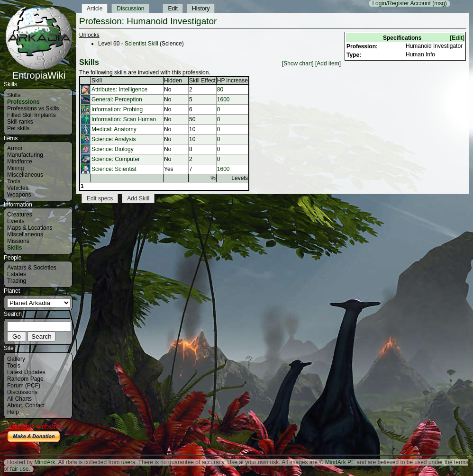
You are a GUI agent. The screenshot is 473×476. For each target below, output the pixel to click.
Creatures (20, 215)
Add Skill (138, 198)
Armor (15, 148)
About (14, 405)
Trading (17, 281)
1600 (223, 99)
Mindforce (20, 162)
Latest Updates (26, 372)
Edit (173, 9)
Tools (14, 181)
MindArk (45, 462)
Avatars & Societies (32, 268)
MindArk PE (340, 462)
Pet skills (18, 128)
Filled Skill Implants (32, 115)
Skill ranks (20, 122)
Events (16, 221)
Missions (18, 241)
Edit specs (100, 198)
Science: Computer (116, 159)
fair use (19, 469)
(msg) (440, 3)
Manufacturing (25, 155)
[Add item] (328, 63)
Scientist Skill (141, 44)
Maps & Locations (30, 228)
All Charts (19, 399)
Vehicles (18, 188)
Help (13, 412)
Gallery (16, 359)
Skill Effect (202, 81)
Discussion (130, 9)
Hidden (173, 81)
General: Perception (117, 99)
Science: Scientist (114, 169)
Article (95, 9)
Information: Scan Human (124, 119)
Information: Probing (117, 109)
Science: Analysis (114, 139)
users (128, 462)
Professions (23, 102)
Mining (15, 168)
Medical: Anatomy (114, 129)
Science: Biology (113, 149)
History (201, 9)
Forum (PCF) (24, 386)
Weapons (19, 195)
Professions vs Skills (33, 108)
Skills (14, 95)
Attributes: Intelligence (119, 90)
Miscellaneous (25, 175)
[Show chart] (298, 63)
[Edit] (457, 38)
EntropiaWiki (39, 71)
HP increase (232, 81)
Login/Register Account (401, 3)
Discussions (22, 392)
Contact (35, 405)
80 (220, 90)
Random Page (25, 379)
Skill (97, 81)
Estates (17, 274)
